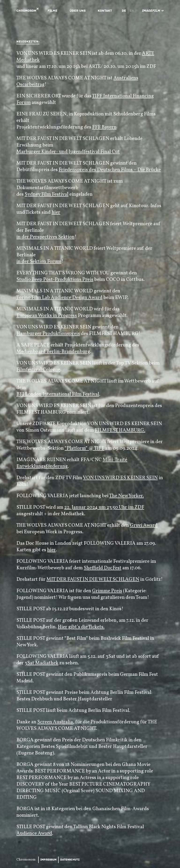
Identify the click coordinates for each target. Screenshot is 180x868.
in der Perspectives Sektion (45, 237)
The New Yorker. (127, 496)
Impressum (48, 860)
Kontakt (105, 11)
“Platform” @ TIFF (84, 448)
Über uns (78, 11)
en (132, 11)
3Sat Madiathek (41, 663)
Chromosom (26, 11)
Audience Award (34, 833)
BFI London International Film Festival (58, 394)
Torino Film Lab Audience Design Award (59, 298)
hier (56, 212)
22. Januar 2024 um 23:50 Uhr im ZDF (104, 507)
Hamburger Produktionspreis (48, 334)
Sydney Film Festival (47, 194)
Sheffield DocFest (103, 568)
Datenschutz (70, 860)
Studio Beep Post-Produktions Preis (55, 280)
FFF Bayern (104, 127)
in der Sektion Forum (39, 262)
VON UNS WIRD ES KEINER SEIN (120, 478)
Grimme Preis (107, 591)
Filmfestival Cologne (38, 370)
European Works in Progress (47, 316)
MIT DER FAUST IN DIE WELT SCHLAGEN (93, 579)
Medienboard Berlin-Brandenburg (53, 352)
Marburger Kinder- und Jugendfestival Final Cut (68, 152)
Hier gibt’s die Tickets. (81, 627)
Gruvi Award (144, 525)
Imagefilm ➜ (153, 11)
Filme (52, 11)
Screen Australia (55, 722)
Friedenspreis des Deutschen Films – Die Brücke (110, 170)
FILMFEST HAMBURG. (120, 430)
